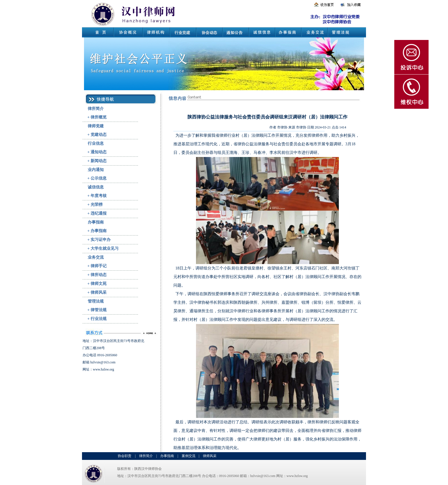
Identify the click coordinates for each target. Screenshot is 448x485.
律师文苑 (99, 284)
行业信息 (96, 143)
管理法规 (96, 301)
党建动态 (99, 135)
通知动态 (99, 152)
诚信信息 (96, 187)
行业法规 (99, 319)
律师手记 (99, 266)
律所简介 (96, 109)
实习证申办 (101, 240)
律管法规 (99, 310)
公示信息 (99, 178)
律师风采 (99, 292)
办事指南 (96, 222)
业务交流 (96, 257)
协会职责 (125, 456)
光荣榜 (97, 205)
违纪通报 (99, 213)
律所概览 (99, 117)
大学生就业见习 (105, 248)
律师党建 (96, 126)
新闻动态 (99, 161)
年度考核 (99, 196)
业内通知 (96, 170)
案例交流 (189, 456)
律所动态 (99, 275)
